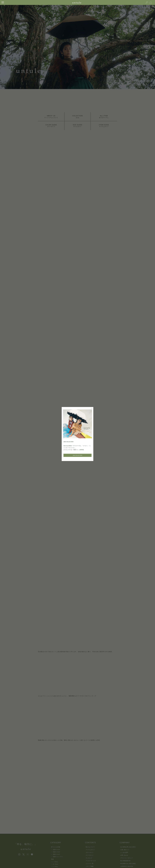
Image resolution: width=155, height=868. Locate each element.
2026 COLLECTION (77, 455)
